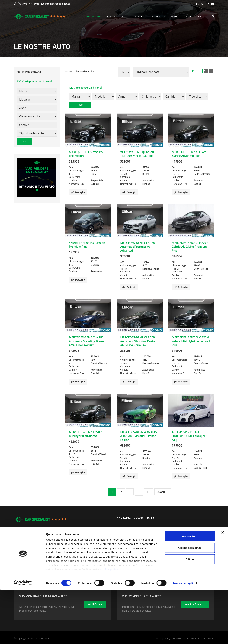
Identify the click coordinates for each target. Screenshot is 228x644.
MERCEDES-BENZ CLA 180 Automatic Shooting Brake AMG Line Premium (86, 341)
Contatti (202, 17)
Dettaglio (78, 192)
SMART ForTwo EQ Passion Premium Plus (87, 245)
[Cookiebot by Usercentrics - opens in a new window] (23, 637)
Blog (189, 17)
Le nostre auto (92, 17)
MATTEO (124, 563)
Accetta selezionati (190, 602)
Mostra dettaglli (183, 637)
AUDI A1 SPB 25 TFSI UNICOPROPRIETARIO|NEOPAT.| (191, 436)
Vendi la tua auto (117, 17)
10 (149, 492)
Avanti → (163, 492)
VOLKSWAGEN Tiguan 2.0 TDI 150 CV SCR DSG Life (137, 154)
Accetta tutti (190, 590)
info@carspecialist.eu (58, 4)
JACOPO (124, 533)
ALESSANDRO (127, 544)
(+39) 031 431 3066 (27, 4)
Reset (24, 141)
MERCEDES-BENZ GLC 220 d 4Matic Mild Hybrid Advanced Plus (191, 341)
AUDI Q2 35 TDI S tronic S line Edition (86, 154)
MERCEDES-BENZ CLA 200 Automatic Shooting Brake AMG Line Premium (138, 341)
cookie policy (109, 623)
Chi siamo (175, 17)
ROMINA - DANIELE (131, 553)
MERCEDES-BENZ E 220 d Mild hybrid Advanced (86, 434)
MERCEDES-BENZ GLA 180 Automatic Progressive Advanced (138, 247)
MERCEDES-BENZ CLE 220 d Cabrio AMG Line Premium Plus (190, 247)
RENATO (124, 538)
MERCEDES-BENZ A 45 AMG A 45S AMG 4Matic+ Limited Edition (139, 436)
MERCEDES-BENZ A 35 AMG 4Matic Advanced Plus (190, 154)
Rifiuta (190, 613)
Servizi (156, 17)
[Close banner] (223, 586)
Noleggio (138, 17)
